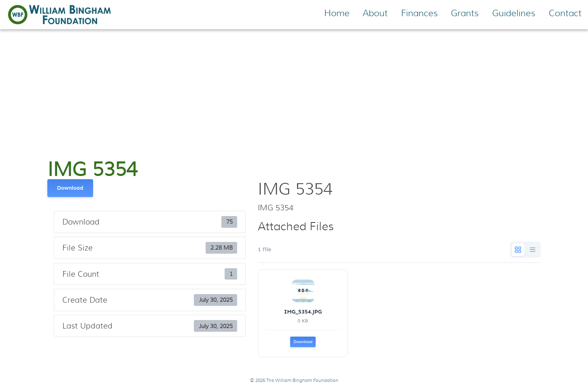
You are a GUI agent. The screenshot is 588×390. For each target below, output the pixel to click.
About (375, 13)
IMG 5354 (92, 170)
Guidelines (514, 13)
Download (70, 188)
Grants (465, 13)
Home (337, 13)
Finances (419, 13)
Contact (565, 13)
